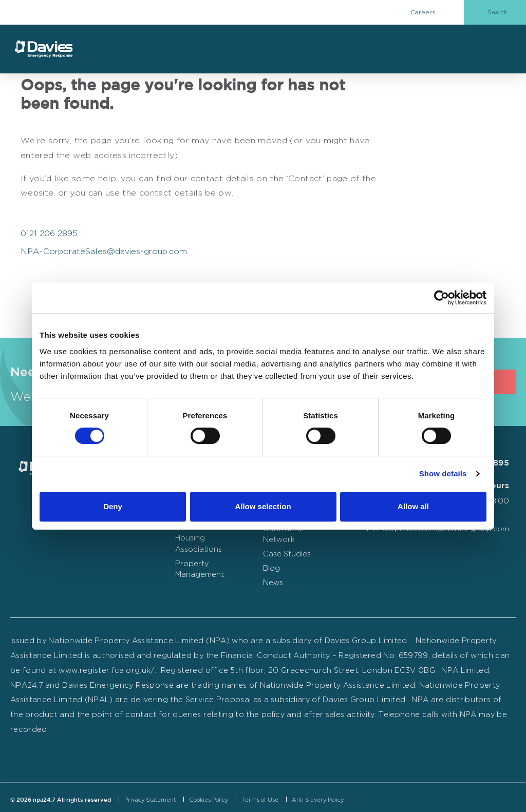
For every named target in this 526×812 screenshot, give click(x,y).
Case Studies (287, 554)
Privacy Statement (150, 800)
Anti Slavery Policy (318, 800)
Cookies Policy (209, 800)
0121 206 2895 (49, 233)
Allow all (413, 506)
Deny (113, 506)
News (273, 582)
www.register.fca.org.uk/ (106, 670)
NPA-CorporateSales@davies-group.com (104, 251)
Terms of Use (260, 800)
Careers (423, 12)
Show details (443, 473)
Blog (271, 568)
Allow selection (263, 506)
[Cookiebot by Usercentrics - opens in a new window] (442, 298)
